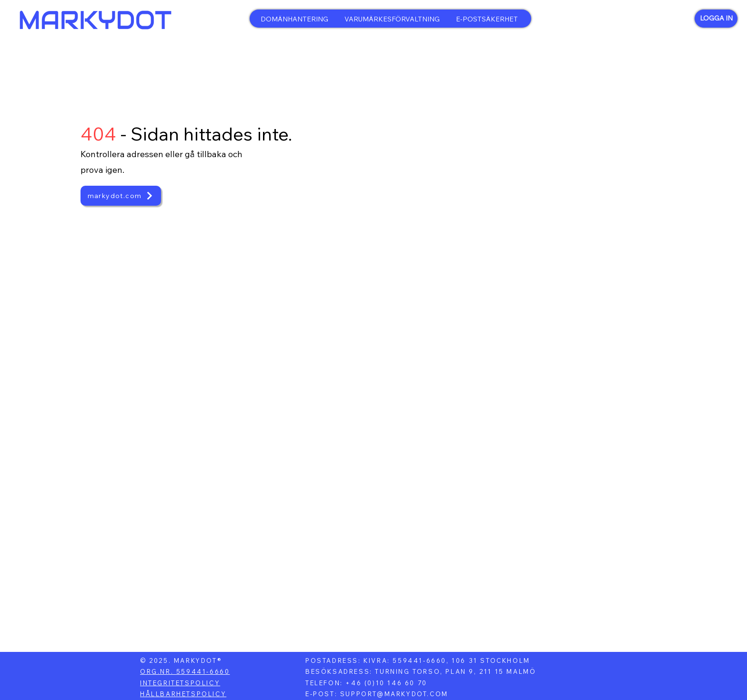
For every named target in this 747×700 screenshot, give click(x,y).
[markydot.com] (121, 196)
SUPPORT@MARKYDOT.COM (394, 694)
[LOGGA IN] (716, 19)
